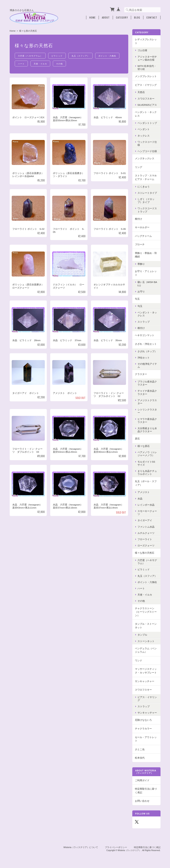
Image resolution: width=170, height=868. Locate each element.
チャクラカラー (143, 729)
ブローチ (140, 244)
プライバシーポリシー (116, 847)
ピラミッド (57, 56)
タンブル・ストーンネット (146, 626)
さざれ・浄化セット (146, 344)
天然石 (141, 92)
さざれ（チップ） (147, 351)
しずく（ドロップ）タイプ (146, 201)
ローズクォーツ (146, 545)
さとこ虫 (140, 749)
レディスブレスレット (146, 41)
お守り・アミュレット (146, 273)
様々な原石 (144, 446)
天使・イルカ (40, 64)
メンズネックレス (145, 158)
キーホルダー (142, 227)
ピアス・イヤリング (146, 85)
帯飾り (141, 264)
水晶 (140, 499)
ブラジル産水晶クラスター (147, 383)
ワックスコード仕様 (147, 143)
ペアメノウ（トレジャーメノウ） (147, 454)
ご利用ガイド (142, 780)
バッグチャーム (143, 236)
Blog (137, 18)
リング (139, 167)
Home (92, 18)
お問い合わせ (142, 801)
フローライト (145, 539)
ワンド (139, 660)
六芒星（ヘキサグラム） (30, 56)
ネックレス (144, 136)
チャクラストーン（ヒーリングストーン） (146, 612)
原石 (137, 439)
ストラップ (144, 322)
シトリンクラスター (147, 411)
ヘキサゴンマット (145, 335)
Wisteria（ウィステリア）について (81, 847)
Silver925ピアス (147, 105)
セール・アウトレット (146, 739)
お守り (141, 292)
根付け (139, 219)
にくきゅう (144, 187)
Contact (152, 18)
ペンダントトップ (147, 123)
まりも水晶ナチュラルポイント (147, 472)
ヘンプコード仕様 (147, 151)
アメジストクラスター (147, 402)
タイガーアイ (145, 520)
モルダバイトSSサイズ (146, 463)
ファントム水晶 (146, 527)
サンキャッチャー (145, 681)
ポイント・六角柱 (107, 56)
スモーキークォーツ (147, 513)
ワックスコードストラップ (147, 210)
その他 (59, 64)
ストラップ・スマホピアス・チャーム (146, 177)
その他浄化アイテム (147, 365)
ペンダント (144, 129)
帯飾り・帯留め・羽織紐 (146, 255)
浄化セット (144, 358)
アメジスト (144, 492)
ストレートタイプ (147, 193)
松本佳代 (140, 758)
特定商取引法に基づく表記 (146, 791)
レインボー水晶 (146, 505)
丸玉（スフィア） (80, 56)
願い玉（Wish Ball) (147, 284)
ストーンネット (146, 641)
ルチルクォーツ (146, 533)
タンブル (142, 635)
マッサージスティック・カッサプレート (146, 671)
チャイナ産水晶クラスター (147, 392)
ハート (21, 64)
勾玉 (137, 299)
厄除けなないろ (143, 720)
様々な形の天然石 (145, 553)
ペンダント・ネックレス (146, 114)
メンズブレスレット (146, 76)
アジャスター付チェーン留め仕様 (147, 58)
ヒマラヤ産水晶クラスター (147, 421)
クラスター (141, 374)
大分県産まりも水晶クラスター (147, 430)
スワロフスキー (146, 99)
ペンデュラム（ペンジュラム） (146, 650)
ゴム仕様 (142, 50)
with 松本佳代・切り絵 (147, 67)
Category (122, 18)
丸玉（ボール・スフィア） (146, 483)
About (106, 18)
